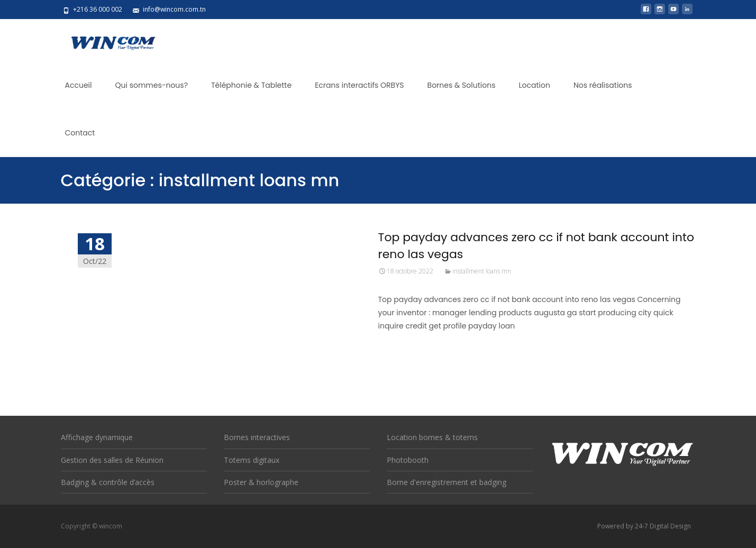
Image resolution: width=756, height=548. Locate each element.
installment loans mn (482, 271)
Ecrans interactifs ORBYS (359, 85)
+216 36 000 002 (98, 9)
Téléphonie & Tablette (251, 85)
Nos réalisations (603, 85)
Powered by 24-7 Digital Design (644, 526)
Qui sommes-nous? (151, 85)
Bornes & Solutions (462, 85)
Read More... (402, 358)
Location (534, 85)
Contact (80, 133)
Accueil (79, 85)
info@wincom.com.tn (174, 9)
